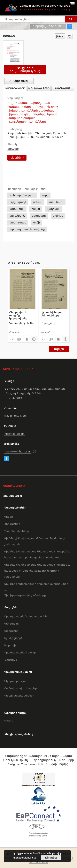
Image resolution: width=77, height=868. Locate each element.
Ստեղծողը (11, 631)
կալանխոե (17, 216)
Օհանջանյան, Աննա (21, 137)
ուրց (45, 195)
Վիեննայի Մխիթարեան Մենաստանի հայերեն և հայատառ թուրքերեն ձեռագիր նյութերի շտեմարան (37, 571)
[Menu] (72, 3)
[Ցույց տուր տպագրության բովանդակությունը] (26, 339)
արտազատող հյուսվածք (27, 229)
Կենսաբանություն (22, 195)
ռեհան (38, 202)
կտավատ (39, 216)
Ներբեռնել (18, 81)
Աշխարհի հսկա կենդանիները (51, 314)
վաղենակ (54, 209)
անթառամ (17, 209)
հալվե (36, 209)
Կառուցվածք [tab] (63, 88)
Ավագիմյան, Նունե (50, 137)
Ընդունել (51, 858)
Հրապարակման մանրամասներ (26, 616)
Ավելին (59, 349)
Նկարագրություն (16, 681)
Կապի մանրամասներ (19, 696)
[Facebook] (6, 459)
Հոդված (13, 149)
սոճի (37, 223)
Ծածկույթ (11, 660)
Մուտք (9, 721)
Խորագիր (11, 645)
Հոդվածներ (12, 524)
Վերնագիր (11, 624)
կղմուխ (58, 216)
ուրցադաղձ (18, 202)
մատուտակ (18, 223)
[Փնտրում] (71, 19)
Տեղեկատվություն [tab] (39, 88)
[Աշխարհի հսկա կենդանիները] (54, 289)
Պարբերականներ (17, 531)
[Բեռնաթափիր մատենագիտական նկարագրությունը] (19, 339)
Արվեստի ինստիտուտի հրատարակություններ (36, 584)
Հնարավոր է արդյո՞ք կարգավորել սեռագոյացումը (20, 315)
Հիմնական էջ (13, 496)
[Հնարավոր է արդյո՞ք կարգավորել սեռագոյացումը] (23, 289)
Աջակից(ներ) (13, 638)
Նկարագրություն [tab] (15, 89)
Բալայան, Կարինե (20, 133)
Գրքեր (9, 517)
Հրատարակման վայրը (20, 652)
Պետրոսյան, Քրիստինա (52, 133)
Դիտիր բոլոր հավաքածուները (25, 595)
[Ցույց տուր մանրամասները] (33, 339)
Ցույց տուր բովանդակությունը (25, 70)
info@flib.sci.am (14, 434)
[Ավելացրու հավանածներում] (70, 37)
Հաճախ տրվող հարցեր (21, 688)
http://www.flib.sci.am (18, 452)
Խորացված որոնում (48, 26)
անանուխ (56, 202)
